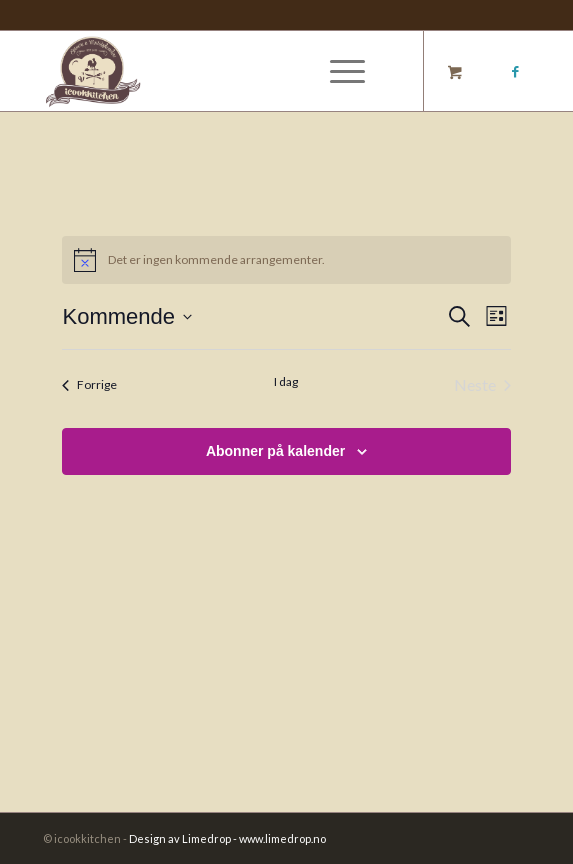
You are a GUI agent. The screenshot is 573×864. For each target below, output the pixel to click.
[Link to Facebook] (515, 71)
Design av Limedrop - (184, 838)
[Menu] (337, 71)
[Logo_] (238, 71)
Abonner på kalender (275, 451)
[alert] (286, 260)
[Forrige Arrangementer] (89, 385)
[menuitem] (344, 71)
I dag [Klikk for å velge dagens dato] (286, 381)
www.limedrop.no (282, 838)
